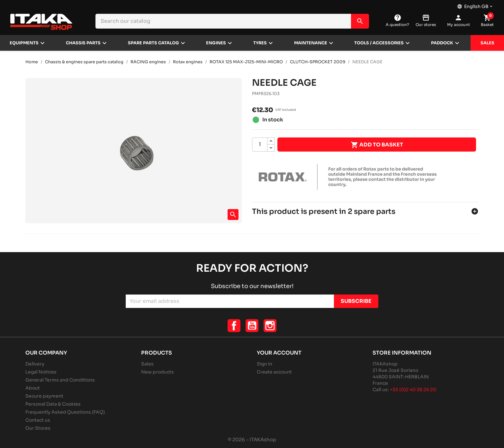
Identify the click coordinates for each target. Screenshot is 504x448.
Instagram (270, 326)
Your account (279, 353)
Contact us (38, 420)
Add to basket (377, 145)
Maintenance (311, 43)
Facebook (234, 326)
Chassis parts (83, 43)
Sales (487, 43)
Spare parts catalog (153, 43)
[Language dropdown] (475, 5)
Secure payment (44, 396)
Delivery (35, 364)
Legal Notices (41, 372)
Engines (216, 43)
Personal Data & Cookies (53, 404)
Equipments (24, 43)
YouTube (252, 326)
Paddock (442, 43)
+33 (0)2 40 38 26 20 (413, 390)
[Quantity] (260, 145)
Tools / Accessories (379, 43)
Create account (274, 372)
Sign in (265, 364)
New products (157, 372)
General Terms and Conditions (60, 380)
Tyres (260, 43)
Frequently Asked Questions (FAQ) (65, 412)
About (33, 388)
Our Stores (38, 428)
